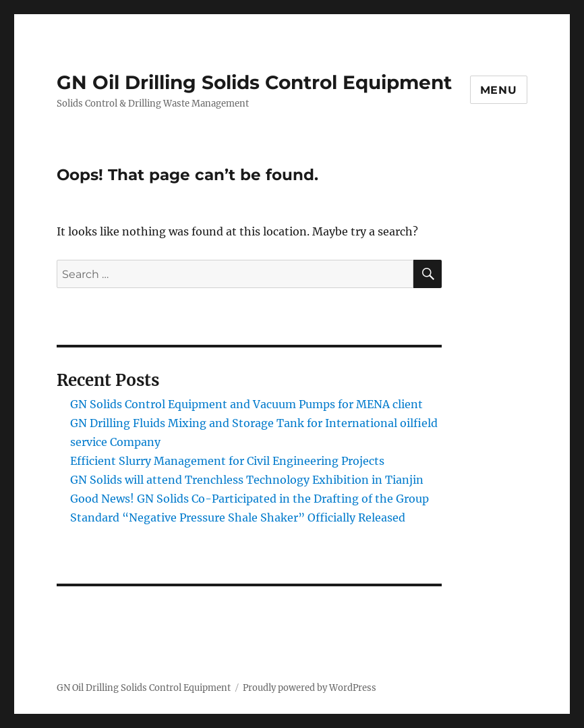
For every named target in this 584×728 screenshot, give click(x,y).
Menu (499, 90)
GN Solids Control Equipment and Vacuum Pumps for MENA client (246, 404)
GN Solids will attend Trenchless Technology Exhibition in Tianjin (247, 480)
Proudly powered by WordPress (310, 688)
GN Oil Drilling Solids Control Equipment (254, 82)
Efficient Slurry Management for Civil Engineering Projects (227, 461)
